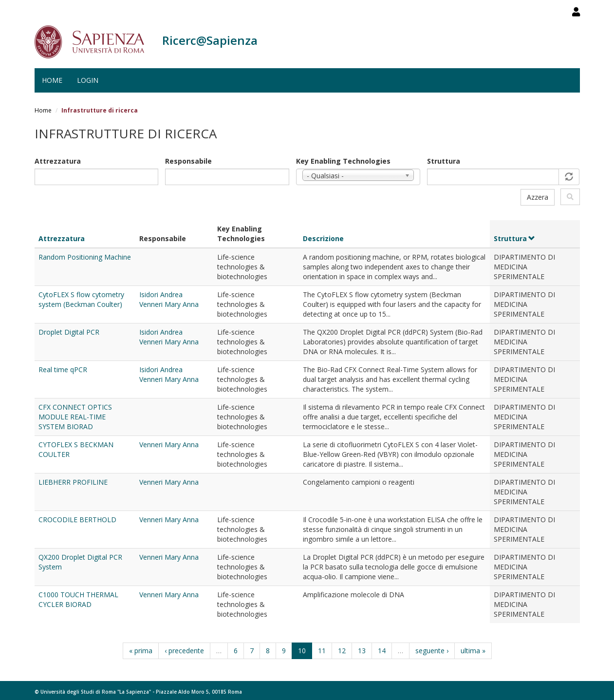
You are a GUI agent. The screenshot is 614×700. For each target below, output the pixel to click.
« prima (141, 651)
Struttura (444, 161)
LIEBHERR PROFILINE (73, 482)
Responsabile (188, 161)
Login (88, 80)
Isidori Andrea (161, 294)
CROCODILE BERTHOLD (77, 520)
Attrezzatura (58, 161)
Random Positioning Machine (85, 257)
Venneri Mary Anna (169, 304)
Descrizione (323, 238)
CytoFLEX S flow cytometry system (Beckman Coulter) (81, 299)
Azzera (538, 197)
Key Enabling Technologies (343, 161)
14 (382, 651)
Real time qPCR (63, 369)
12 (342, 651)
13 (362, 651)
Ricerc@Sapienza (210, 40)
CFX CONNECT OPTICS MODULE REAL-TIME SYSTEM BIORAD (75, 417)
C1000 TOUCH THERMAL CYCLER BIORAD (78, 599)
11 (322, 651)
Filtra (570, 197)
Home (52, 80)
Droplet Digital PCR (69, 332)
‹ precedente (184, 651)
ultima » (473, 651)
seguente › (432, 651)
